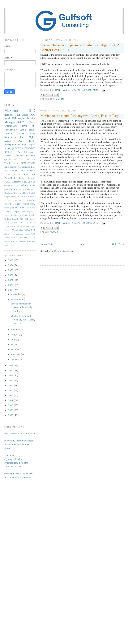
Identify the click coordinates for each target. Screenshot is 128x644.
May (14, 344)
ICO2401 (9, 152)
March (15, 349)
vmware (8, 133)
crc (17, 185)
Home (83, 244)
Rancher (32, 178)
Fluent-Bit (15, 197)
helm (13, 237)
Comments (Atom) (63, 251)
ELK (33, 167)
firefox (7, 237)
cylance (27, 234)
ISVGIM (25, 171)
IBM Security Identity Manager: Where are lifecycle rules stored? (18, 444)
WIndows (16, 182)
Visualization (17, 230)
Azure (27, 189)
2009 (11, 410)
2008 (11, 415)
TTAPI (33, 223)
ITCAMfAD (31, 200)
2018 (11, 366)
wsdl (6, 245)
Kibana (8, 156)
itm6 (7, 118)
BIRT (33, 189)
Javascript (9, 148)
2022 (11, 275)
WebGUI (26, 182)
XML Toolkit (10, 234)
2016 (11, 375)
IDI (14, 118)
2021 (11, 280)
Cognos (7, 197)
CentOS (32, 193)
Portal (7, 215)
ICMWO (32, 148)
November (17, 299)
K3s (26, 174)
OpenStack (11, 126)
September (17, 330)
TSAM (7, 182)
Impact (32, 145)
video (25, 115)
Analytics (20, 189)
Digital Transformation (20, 167)
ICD (52, 99)
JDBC (17, 208)
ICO (33, 115)
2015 (11, 380)
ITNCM (26, 204)
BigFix (32, 137)
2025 (11, 260)
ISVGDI (8, 200)
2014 (11, 385)
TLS (26, 223)
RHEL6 (14, 215)
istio (17, 237)
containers (9, 185)
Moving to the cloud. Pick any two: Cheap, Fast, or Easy (80, 116)
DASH (8, 141)
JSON (7, 174)
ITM (18, 152)
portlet (7, 241)
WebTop (27, 230)
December (17, 294)
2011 (11, 400)
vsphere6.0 (23, 241)
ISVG (18, 171)
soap (13, 241)
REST (16, 160)
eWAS (33, 234)
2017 (11, 370)
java (24, 126)
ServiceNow (11, 130)
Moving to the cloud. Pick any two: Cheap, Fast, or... (23, 320)
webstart (32, 241)
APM (21, 133)
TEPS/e (14, 223)
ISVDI (32, 122)
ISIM (12, 171)
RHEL (21, 178)
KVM (27, 208)
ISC (34, 197)
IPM (30, 197)
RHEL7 (32, 215)
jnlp (21, 237)
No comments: (91, 90)
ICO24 (20, 141)
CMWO (25, 193)
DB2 (6, 167)
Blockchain (9, 193)
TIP (21, 223)
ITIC (19, 204)
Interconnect (30, 152)
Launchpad (15, 212)
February (16, 354)
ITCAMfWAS (10, 204)
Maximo (60, 99)
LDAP (33, 208)
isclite (33, 185)
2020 (11, 285)
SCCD (18, 148)
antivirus (19, 234)
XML (33, 230)
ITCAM (18, 200)
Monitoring (25, 212)
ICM (6, 171)
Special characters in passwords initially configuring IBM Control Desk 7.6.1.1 (81, 48)
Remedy (15, 219)
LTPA (7, 212)
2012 (11, 395)
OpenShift (31, 156)
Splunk (33, 219)
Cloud (54, 232)
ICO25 (21, 122)
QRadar (8, 160)
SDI (22, 219)
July (14, 339)
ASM (33, 133)
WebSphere (10, 145)
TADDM (25, 160)
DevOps (22, 145)
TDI (18, 115)
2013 (11, 390)
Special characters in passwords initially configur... (21, 307)
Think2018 (9, 226)
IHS (26, 197)
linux (22, 137)
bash (33, 182)
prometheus (10, 189)
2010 (11, 405)
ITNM (32, 141)
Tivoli (7, 163)
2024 (11, 265)
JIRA (22, 208)
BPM (24, 163)
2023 (11, 270)
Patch (33, 212)
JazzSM (17, 174)
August (15, 334)
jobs (25, 237)
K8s (34, 126)
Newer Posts (47, 244)
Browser (18, 193)
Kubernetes (10, 137)
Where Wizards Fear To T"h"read (18, 434)
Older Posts (118, 244)
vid (17, 241)
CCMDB (31, 163)
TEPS (7, 223)
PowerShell (10, 178)
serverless (15, 163)
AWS (25, 148)
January (15, 359)
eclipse (24, 185)
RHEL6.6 (23, 215)
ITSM (33, 171)
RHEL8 (7, 219)
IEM (22, 197)
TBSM (32, 130)
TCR (33, 160)
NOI (34, 174)
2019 (11, 290)
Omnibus (19, 156)
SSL (27, 219)
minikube (32, 237)
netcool (9, 115)
